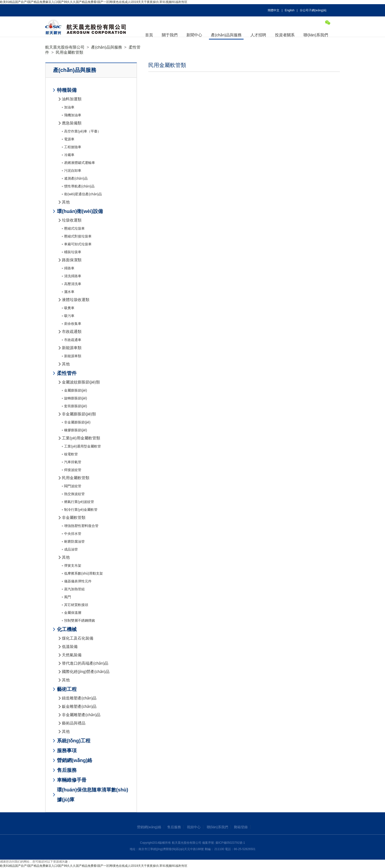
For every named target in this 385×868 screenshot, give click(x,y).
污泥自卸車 (73, 171)
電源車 (69, 139)
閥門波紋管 (73, 486)
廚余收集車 (73, 324)
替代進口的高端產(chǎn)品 (85, 663)
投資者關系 (285, 35)
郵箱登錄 (241, 827)
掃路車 (69, 268)
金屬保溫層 (73, 613)
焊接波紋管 (73, 470)
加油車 (69, 107)
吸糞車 (69, 308)
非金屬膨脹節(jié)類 (79, 414)
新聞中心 (194, 35)
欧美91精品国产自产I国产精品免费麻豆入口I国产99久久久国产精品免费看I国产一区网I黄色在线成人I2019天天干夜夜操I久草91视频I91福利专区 (94, 2)
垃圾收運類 (72, 220)
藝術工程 (67, 689)
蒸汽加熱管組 (74, 589)
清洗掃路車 (73, 276)
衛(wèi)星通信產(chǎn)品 (83, 194)
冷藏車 (69, 155)
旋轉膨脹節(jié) (76, 398)
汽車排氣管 (73, 462)
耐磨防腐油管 (74, 541)
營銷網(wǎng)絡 (75, 760)
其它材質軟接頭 (76, 605)
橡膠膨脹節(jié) (76, 430)
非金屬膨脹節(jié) (77, 422)
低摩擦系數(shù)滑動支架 (83, 573)
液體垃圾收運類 (76, 300)
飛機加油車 (73, 115)
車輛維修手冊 (72, 780)
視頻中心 (194, 827)
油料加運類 (72, 99)
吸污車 (69, 316)
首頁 (149, 35)
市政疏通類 (72, 332)
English (290, 10)
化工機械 (67, 629)
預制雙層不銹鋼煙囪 (80, 620)
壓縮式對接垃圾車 (78, 236)
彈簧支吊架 (73, 566)
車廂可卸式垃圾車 (78, 244)
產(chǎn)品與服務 (226, 35)
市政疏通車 (73, 340)
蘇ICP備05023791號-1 (230, 843)
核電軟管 (71, 454)
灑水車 (69, 292)
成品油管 (71, 549)
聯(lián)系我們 (316, 35)
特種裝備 (67, 90)
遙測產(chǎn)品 (76, 178)
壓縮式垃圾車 (74, 228)
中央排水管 (73, 534)
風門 (68, 597)
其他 (66, 202)
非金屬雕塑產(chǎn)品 (81, 715)
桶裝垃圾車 (73, 252)
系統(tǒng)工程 (74, 741)
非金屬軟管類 (74, 518)
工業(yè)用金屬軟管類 (81, 438)
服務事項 (67, 750)
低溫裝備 (70, 647)
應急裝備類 (72, 123)
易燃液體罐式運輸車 (80, 163)
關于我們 (170, 35)
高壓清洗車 (73, 284)
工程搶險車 (73, 147)
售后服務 (67, 770)
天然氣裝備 (72, 655)
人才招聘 (258, 35)
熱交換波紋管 (74, 494)
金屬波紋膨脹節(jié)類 (81, 382)
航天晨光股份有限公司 (65, 47)
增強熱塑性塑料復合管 (81, 526)
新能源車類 (72, 348)
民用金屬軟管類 (69, 52)
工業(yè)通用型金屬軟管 (82, 446)
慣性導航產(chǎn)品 (79, 186)
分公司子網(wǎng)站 (313, 10)
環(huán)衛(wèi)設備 (80, 211)
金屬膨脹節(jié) (76, 390)
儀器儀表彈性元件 (78, 581)
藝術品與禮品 (74, 723)
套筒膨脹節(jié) (76, 406)
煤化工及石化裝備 (78, 638)
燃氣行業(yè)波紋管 (79, 502)
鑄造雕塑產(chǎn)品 (79, 698)
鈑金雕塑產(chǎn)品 (79, 706)
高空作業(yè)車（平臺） (82, 131)
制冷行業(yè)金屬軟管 (81, 510)
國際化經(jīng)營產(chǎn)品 (86, 672)
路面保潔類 (72, 260)
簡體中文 (274, 10)
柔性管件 (67, 373)
